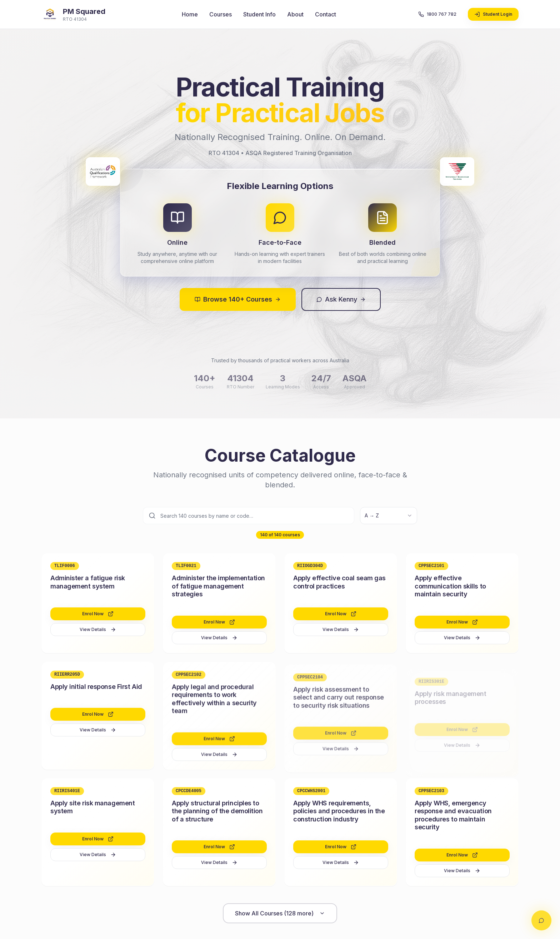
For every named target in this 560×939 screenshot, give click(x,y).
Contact (326, 14)
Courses (221, 14)
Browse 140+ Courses (238, 299)
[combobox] (389, 516)
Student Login (493, 14)
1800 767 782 (437, 14)
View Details (98, 630)
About (295, 14)
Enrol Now (98, 614)
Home (190, 14)
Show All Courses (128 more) (280, 913)
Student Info (259, 14)
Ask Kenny (341, 299)
